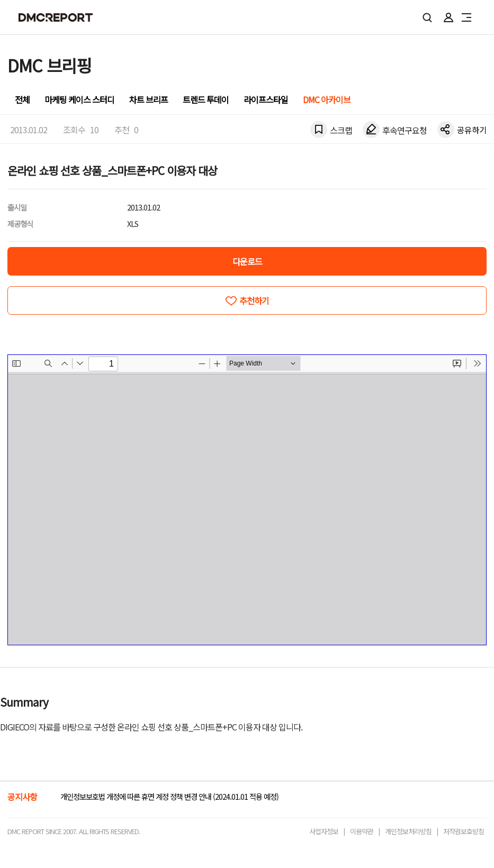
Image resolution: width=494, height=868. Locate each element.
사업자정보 (324, 831)
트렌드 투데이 (206, 99)
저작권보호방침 (464, 831)
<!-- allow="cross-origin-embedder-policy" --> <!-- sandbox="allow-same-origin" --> (247, 500)
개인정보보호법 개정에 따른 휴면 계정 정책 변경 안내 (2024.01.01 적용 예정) (169, 796)
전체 (22, 99)
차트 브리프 (149, 99)
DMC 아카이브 (327, 99)
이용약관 (362, 831)
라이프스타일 (266, 99)
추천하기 (254, 300)
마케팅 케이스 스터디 (79, 99)
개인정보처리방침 (408, 831)
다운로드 (247, 261)
